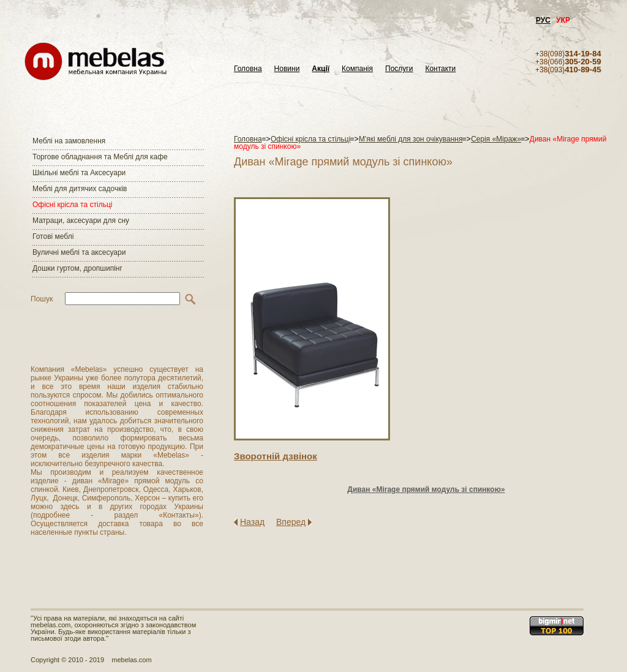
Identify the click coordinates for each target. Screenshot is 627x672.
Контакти (440, 69)
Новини (287, 69)
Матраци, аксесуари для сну (81, 221)
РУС (543, 20)
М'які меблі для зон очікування (411, 139)
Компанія (357, 69)
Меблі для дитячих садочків (80, 189)
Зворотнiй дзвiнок (276, 456)
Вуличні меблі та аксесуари (79, 252)
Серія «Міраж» (496, 139)
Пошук (42, 299)
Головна (248, 69)
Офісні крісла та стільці (72, 205)
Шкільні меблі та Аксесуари (79, 173)
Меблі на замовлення (69, 141)
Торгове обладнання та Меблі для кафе (100, 157)
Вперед (291, 522)
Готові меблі (53, 236)
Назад (252, 522)
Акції (321, 69)
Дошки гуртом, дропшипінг (77, 268)
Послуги (399, 69)
